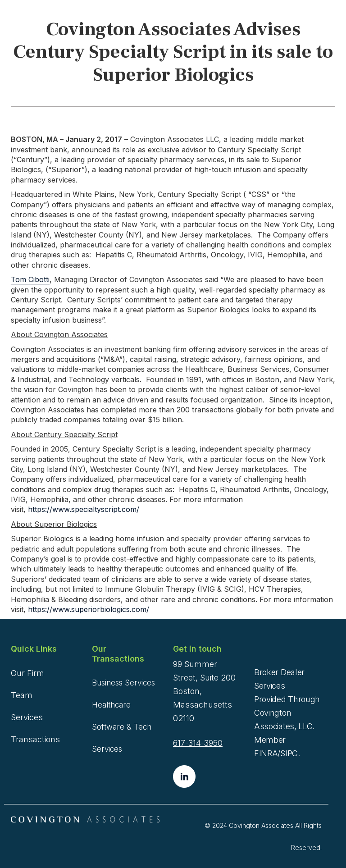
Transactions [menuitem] (35, 739)
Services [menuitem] (27, 717)
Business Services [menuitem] (123, 683)
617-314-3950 (198, 743)
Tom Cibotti (30, 279)
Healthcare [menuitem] (111, 705)
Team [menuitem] (22, 695)
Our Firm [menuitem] (27, 673)
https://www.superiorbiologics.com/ (89, 609)
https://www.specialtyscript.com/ (84, 509)
